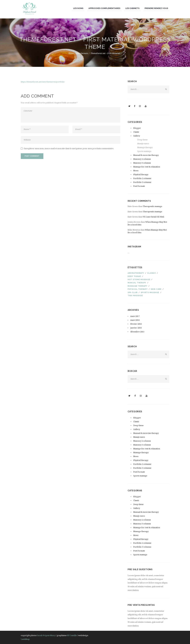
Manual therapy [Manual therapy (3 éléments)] (137, 283)
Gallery (137, 136)
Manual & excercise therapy (146, 155)
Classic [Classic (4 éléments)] (151, 273)
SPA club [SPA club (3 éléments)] (133, 292)
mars (135, 316)
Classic (136, 132)
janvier (136, 328)
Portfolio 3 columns (142, 182)
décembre (137, 332)
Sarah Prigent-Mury (46, 635)
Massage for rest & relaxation (147, 167)
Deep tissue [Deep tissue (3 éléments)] (134, 276)
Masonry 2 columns (142, 159)
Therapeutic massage (152, 206)
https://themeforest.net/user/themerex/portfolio (43, 82)
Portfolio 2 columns (142, 178)
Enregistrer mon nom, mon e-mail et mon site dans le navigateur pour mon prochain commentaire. (69, 148)
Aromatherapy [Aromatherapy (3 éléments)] (136, 273)
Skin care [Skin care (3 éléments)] (156, 289)
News (136, 171)
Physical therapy (141, 175)
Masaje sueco (143, 144)
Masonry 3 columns (142, 163)
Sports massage (144, 151)
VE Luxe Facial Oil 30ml (153, 217)
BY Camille (72, 635)
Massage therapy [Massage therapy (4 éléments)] (138, 286)
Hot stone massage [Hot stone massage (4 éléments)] (139, 280)
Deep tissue (142, 140)
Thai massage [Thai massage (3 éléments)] (135, 296)
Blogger (137, 128)
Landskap (25, 639)
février (136, 324)
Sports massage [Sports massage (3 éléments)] (150, 292)
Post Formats (82, 53)
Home (71, 53)
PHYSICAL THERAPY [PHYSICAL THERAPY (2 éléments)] (138, 289)
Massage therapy (145, 147)
